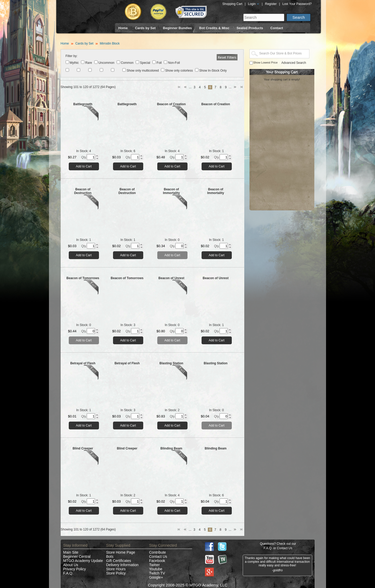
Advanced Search (294, 63)
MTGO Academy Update (83, 561)
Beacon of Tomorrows (83, 278)
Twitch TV (157, 573)
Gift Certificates (119, 561)
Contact (277, 28)
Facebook (157, 561)
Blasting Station (171, 363)
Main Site (71, 552)
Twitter (155, 565)
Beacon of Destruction (83, 191)
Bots (110, 556)
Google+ (156, 577)
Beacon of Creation (171, 104)
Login (254, 4)
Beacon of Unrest (171, 278)
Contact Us (158, 556)
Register (271, 4)
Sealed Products (250, 28)
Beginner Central (77, 556)
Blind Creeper (83, 448)
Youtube (156, 569)
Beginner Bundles (177, 28)
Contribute (158, 552)
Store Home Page (121, 552)
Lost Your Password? (297, 4)
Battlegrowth (83, 104)
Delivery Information (123, 565)
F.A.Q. (68, 573)
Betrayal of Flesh (83, 363)
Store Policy (116, 573)
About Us (71, 565)
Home (123, 28)
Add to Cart (84, 166)
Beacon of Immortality (171, 191)
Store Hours (116, 569)
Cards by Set (145, 28)
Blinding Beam (171, 448)
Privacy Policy (75, 569)
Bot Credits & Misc (214, 28)
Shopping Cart (232, 4)
